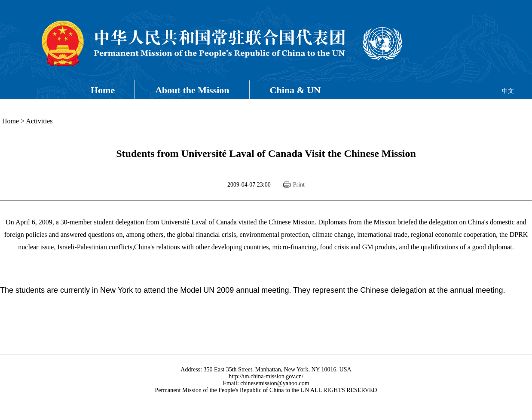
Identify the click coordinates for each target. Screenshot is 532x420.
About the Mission (192, 90)
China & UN (295, 90)
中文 (508, 91)
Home (103, 90)
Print (299, 185)
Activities (39, 121)
